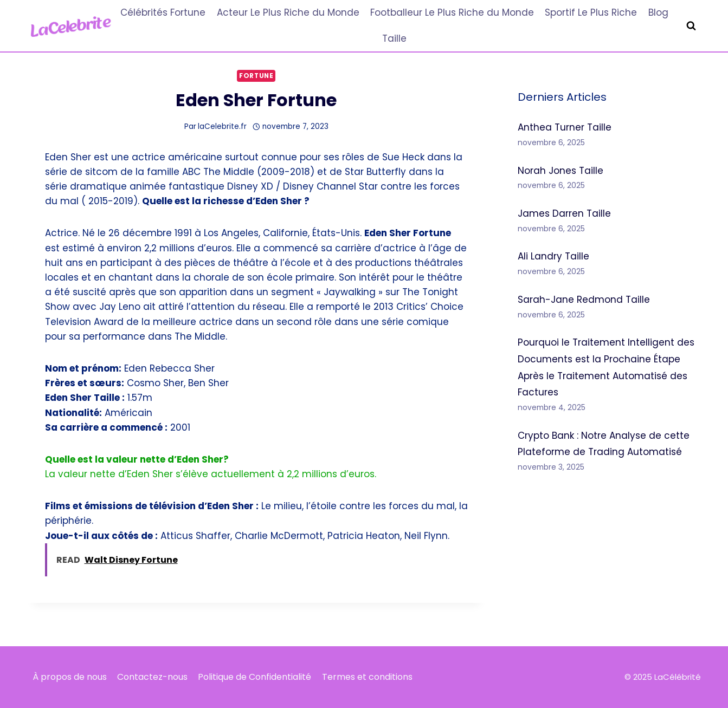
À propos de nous (70, 677)
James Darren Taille (564, 213)
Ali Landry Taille (553, 256)
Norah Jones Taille (561, 171)
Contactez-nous (152, 677)
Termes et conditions (367, 677)
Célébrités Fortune (163, 12)
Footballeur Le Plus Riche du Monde (452, 12)
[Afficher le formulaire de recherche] (691, 26)
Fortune (256, 76)
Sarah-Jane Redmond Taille (584, 300)
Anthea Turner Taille (565, 127)
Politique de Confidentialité (255, 677)
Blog (658, 12)
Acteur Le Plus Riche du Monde (288, 12)
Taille (394, 38)
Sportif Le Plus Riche (591, 12)
